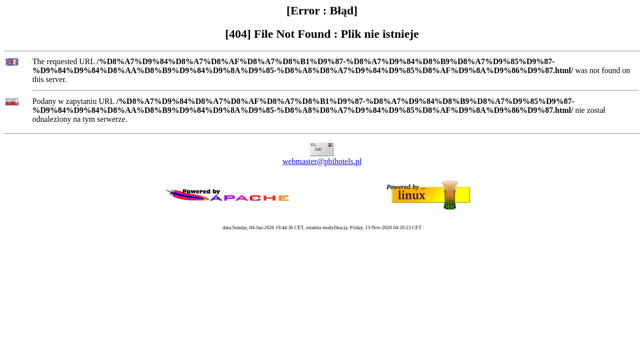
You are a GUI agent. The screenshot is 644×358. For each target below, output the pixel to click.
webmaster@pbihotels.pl (322, 161)
